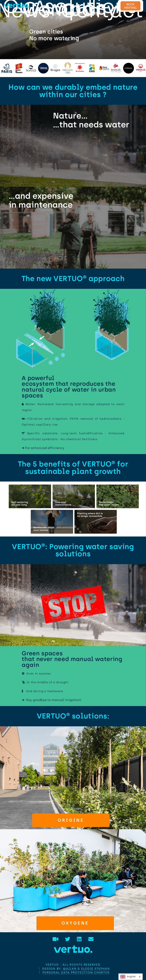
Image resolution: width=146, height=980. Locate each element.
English (128, 977)
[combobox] (131, 977)
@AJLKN (70, 969)
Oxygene (75, 923)
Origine (71, 820)
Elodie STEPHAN (96, 969)
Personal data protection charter (76, 972)
